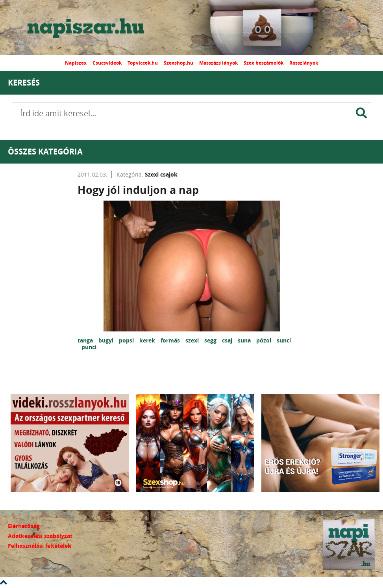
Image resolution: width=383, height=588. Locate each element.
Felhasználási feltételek (40, 546)
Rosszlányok (304, 63)
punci (89, 347)
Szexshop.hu (179, 63)
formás (171, 340)
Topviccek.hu (143, 63)
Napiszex (76, 63)
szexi (193, 340)
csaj (228, 340)
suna (245, 340)
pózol (265, 340)
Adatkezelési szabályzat (40, 536)
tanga (86, 340)
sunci (284, 340)
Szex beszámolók (264, 63)
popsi (127, 340)
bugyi (107, 340)
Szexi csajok (161, 174)
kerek (148, 340)
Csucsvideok (107, 63)
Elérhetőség (24, 526)
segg (211, 340)
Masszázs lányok (218, 63)
